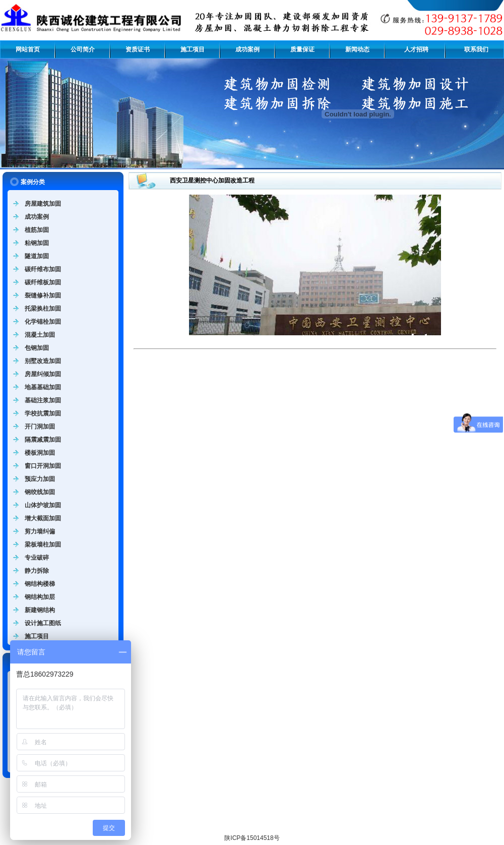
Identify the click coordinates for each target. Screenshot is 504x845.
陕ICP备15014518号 (252, 838)
